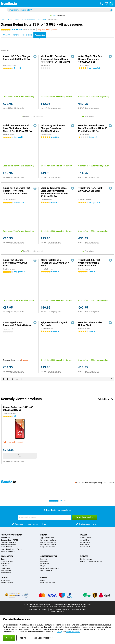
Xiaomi (17, 20)
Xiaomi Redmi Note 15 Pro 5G (11, 549)
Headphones (5, 568)
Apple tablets (84, 540)
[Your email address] (44, 517)
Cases (3, 559)
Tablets (84, 535)
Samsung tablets (86, 538)
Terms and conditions (79, 610)
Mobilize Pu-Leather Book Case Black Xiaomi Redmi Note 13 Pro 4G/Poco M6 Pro (18, 128)
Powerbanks (5, 564)
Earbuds (4, 566)
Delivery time (45, 564)
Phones (44, 535)
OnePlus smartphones (48, 542)
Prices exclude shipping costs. (81, 604)
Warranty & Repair (47, 570)
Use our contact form (48, 583)
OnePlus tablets (85, 547)
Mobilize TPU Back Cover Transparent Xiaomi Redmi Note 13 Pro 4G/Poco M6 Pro (55, 59)
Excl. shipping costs (17, 108)
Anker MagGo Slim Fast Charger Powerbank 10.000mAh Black (90, 59)
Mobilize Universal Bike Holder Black (90, 324)
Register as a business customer (91, 561)
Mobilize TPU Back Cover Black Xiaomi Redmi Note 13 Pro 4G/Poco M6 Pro (93, 128)
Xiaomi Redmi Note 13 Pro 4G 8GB (34, 20)
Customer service (49, 556)
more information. (80, 606)
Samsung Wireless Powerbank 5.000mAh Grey (17, 324)
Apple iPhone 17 (7, 538)
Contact (44, 577)
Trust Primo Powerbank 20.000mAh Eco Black (90, 189)
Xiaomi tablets (85, 542)
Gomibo (4, 577)
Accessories (7, 556)
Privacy (45, 610)
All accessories (53, 20)
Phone (10, 20)
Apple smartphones (47, 538)
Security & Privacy (7, 583)
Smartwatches (6, 570)
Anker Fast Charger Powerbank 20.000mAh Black (15, 263)
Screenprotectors (7, 561)
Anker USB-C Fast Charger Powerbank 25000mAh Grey (17, 58)
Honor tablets (84, 545)
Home (3, 20)
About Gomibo (6, 580)
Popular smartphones (12, 535)
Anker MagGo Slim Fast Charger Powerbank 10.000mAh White (53, 128)
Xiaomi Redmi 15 (7, 547)
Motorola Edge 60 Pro (8, 551)
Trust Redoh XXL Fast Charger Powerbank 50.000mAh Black (89, 263)
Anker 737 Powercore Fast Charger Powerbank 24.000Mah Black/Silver (17, 191)
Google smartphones (48, 547)
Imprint (52, 610)
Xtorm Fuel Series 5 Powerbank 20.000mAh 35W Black (55, 263)
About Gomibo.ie (35, 610)
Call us (43, 580)
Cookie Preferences (63, 610)
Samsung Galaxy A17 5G (10, 540)
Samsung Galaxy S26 (8, 545)
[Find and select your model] (60, 10)
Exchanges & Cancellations (50, 568)
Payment (43, 559)
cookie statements (73, 632)
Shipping (43, 566)
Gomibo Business (86, 559)
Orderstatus (44, 561)
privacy (59, 632)
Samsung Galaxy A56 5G (10, 542)
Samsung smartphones (48, 540)
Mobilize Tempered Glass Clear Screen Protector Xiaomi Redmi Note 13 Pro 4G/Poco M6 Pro (54, 192)
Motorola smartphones (48, 545)
